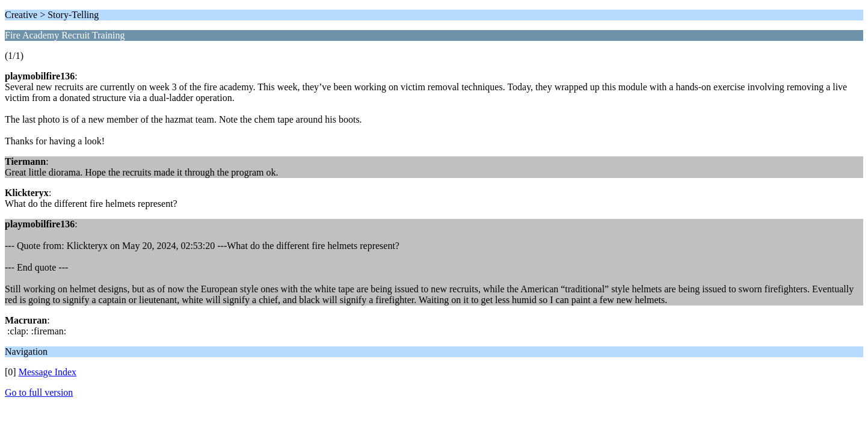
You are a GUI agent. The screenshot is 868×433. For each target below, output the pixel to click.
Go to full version (39, 392)
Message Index (48, 372)
